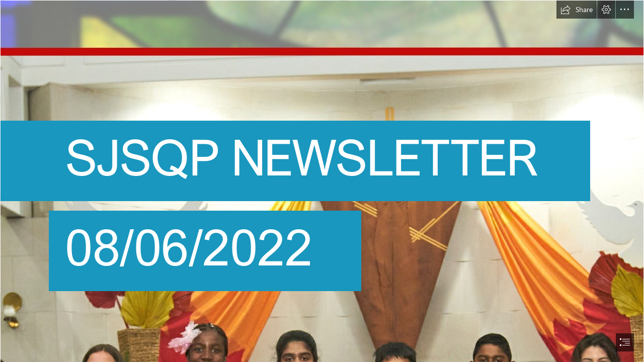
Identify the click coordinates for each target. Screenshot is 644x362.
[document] (322, 181)
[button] (577, 10)
